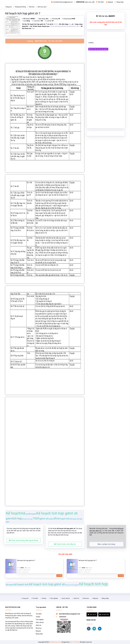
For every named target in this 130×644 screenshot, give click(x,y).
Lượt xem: (37, 21)
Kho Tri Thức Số (75, 642)
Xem (59, 576)
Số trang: (55, 19)
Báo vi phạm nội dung (106, 544)
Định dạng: (43, 19)
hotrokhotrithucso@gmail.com (62, 2)
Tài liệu (44, 598)
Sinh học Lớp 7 (42, 7)
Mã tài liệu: (29, 19)
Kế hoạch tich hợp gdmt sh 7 (23, 13)
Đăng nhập (119, 2)
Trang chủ (8, 7)
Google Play (104, 614)
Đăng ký (110, 2)
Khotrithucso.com (55, 642)
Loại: (26, 21)
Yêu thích (100, 2)
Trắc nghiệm (54, 598)
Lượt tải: (49, 21)
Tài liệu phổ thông (20, 7)
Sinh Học (32, 7)
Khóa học (86, 598)
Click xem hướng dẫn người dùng (24, 540)
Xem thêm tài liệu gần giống (98, 49)
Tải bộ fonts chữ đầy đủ (65, 544)
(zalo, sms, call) (84, 2)
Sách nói (77, 598)
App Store (92, 614)
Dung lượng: (68, 19)
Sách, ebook (66, 598)
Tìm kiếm (35, 598)
